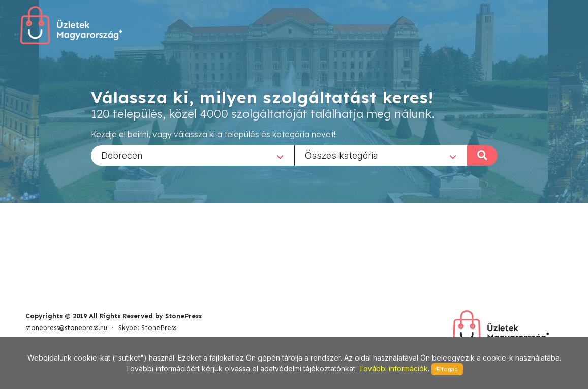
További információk (393, 368)
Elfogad (447, 369)
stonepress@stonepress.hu (66, 328)
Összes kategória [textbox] (342, 155)
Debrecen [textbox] (122, 155)
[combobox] (193, 155)
